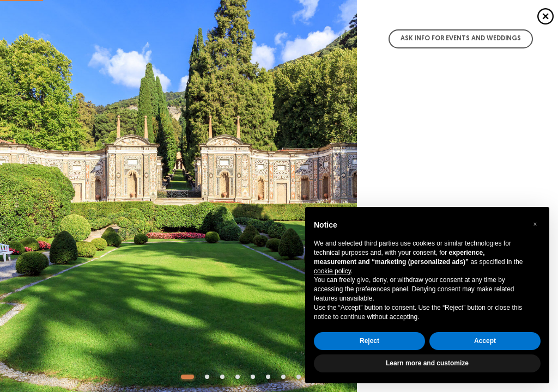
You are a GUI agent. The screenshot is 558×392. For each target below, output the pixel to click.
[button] (535, 224)
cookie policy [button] (332, 271)
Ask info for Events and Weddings (461, 39)
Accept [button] (485, 341)
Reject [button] (369, 341)
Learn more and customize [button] (427, 363)
